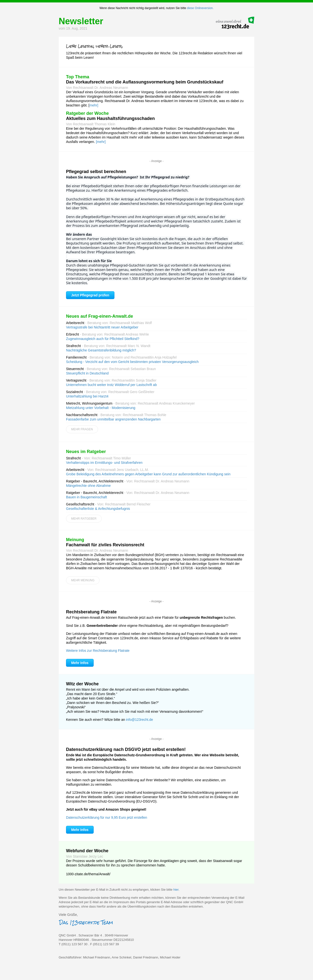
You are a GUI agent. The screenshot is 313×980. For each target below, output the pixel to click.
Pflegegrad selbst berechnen (96, 172)
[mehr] (101, 142)
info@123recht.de (140, 720)
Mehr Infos (80, 663)
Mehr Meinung (83, 580)
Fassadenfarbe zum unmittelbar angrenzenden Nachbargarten (113, 419)
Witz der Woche (82, 684)
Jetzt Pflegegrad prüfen (90, 295)
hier (176, 890)
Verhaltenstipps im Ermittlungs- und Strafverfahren (104, 463)
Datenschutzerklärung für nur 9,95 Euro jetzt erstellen (107, 817)
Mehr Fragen (82, 429)
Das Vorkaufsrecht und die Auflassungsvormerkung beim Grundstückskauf (145, 82)
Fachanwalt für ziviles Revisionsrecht (105, 545)
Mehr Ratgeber (84, 519)
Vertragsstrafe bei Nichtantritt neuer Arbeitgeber (102, 327)
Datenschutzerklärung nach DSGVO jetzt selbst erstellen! (126, 749)
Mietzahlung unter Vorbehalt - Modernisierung (101, 408)
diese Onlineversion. (200, 8)
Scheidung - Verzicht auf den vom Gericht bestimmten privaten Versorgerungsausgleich (132, 362)
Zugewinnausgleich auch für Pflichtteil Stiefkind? (103, 339)
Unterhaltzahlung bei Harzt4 (87, 396)
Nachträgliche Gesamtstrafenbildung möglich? (101, 350)
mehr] (94, 105)
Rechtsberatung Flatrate (91, 612)
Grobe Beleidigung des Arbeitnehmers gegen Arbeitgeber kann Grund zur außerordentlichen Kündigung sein (148, 474)
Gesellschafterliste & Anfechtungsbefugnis (98, 509)
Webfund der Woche (87, 851)
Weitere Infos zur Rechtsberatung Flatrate (98, 651)
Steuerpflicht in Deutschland (87, 373)
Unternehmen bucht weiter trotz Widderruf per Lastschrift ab (111, 385)
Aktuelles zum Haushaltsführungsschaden (110, 118)
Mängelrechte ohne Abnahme (88, 486)
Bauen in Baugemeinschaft (86, 497)
